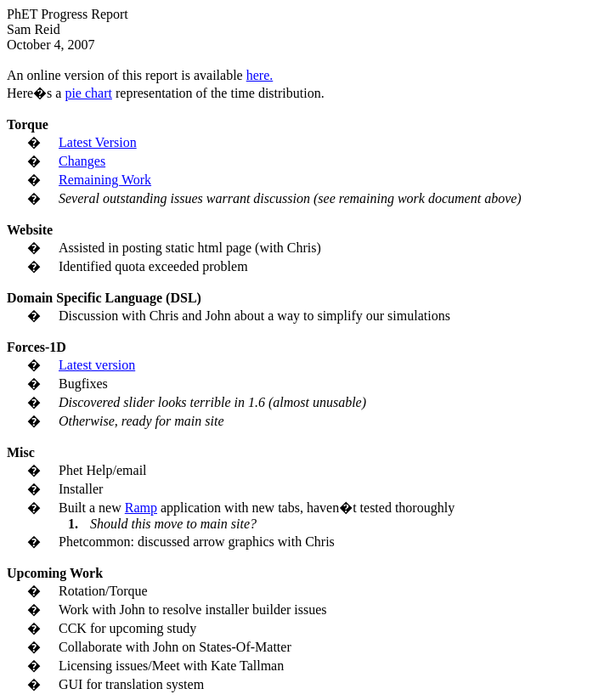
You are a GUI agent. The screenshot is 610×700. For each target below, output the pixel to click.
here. (260, 75)
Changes (82, 161)
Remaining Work (105, 180)
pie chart (88, 93)
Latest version (97, 365)
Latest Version (98, 142)
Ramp (141, 508)
